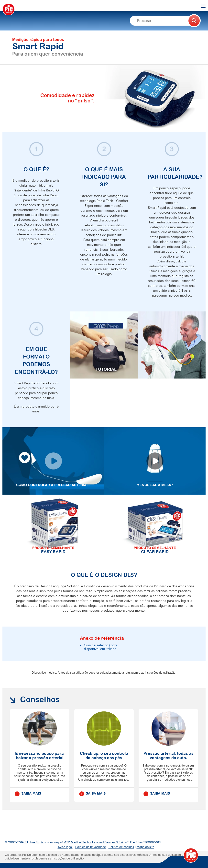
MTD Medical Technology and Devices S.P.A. (94, 842)
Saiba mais (28, 794)
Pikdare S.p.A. (34, 842)
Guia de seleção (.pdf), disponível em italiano (101, 647)
